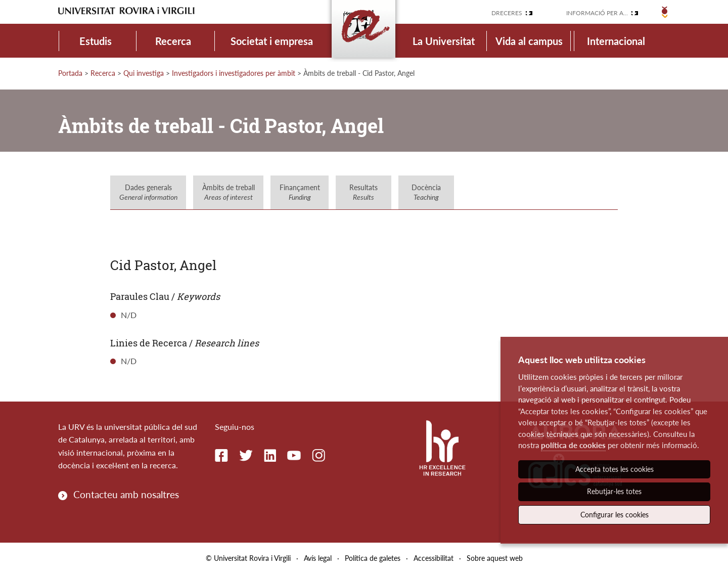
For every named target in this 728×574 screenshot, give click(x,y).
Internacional (616, 41)
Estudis (96, 41)
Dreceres (507, 13)
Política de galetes (373, 558)
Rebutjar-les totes (614, 491)
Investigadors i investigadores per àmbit (234, 73)
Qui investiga (144, 73)
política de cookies (573, 445)
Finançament (300, 192)
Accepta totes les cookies (615, 469)
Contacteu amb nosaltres (126, 494)
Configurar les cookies (615, 515)
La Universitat (444, 41)
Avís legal (318, 558)
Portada (70, 73)
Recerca (173, 41)
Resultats (363, 192)
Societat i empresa (272, 41)
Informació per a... (597, 13)
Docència (426, 192)
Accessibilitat (434, 558)
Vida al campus (529, 41)
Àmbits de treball (229, 192)
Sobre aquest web (495, 558)
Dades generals (148, 192)
